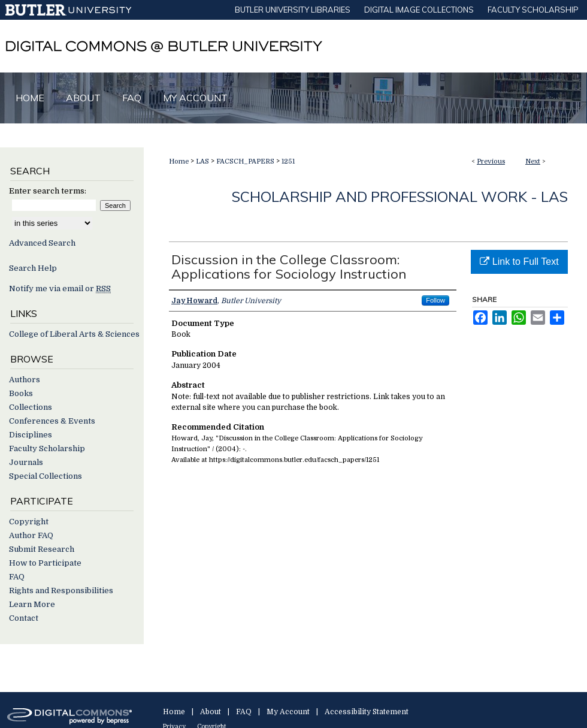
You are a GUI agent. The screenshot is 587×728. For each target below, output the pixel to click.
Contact (24, 618)
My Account (288, 712)
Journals (26, 462)
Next (533, 161)
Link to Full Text (519, 262)
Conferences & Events (52, 421)
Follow (435, 300)
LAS (202, 161)
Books (21, 393)
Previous (491, 161)
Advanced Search (42, 243)
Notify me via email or (60, 289)
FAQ (17, 577)
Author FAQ (31, 535)
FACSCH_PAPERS (245, 161)
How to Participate (45, 563)
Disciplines (31, 435)
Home (179, 161)
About (211, 712)
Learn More (32, 604)
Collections (31, 407)
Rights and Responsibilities (61, 590)
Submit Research (42, 549)
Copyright (29, 522)
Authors (25, 380)
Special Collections (46, 476)
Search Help (33, 268)
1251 (288, 161)
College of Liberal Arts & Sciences (74, 334)
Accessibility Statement (367, 712)
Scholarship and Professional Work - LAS (400, 197)
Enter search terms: (48, 191)
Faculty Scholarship (47, 448)
